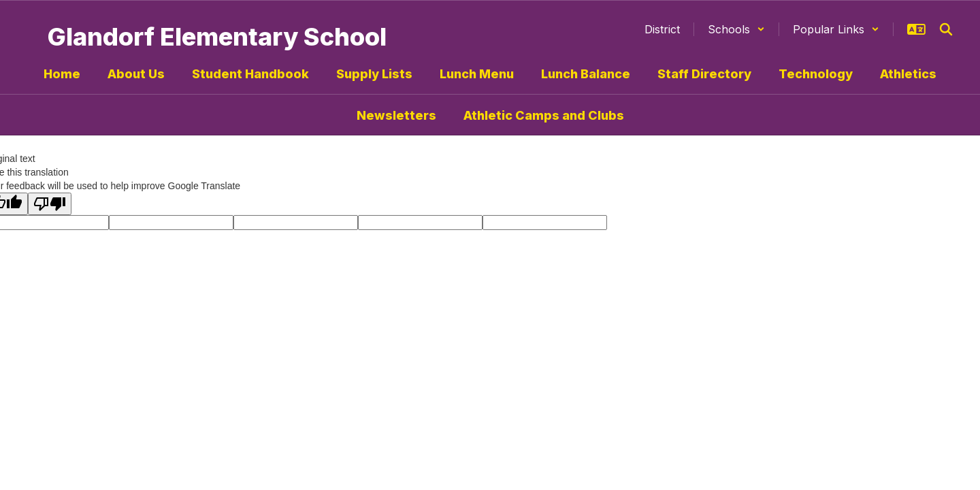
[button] (736, 29)
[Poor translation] (50, 204)
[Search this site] (946, 29)
